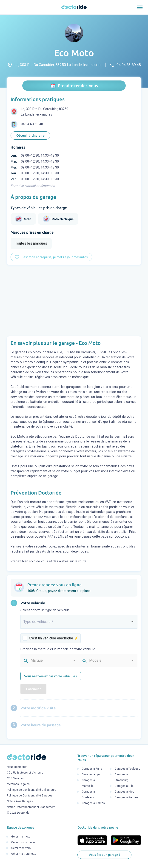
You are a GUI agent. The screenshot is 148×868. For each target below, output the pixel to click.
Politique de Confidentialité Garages (30, 796)
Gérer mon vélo (21, 848)
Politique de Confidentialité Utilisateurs (32, 790)
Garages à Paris (92, 769)
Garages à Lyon (92, 774)
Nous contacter (17, 767)
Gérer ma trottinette (24, 854)
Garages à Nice (124, 792)
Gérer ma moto (21, 837)
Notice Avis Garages (20, 802)
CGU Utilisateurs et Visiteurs (25, 773)
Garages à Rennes (127, 797)
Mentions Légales (18, 784)
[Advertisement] (74, 301)
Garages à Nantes (93, 803)
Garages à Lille (124, 786)
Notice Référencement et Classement (31, 807)
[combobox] (79, 624)
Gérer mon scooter (23, 842)
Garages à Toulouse (127, 769)
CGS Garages (15, 779)
